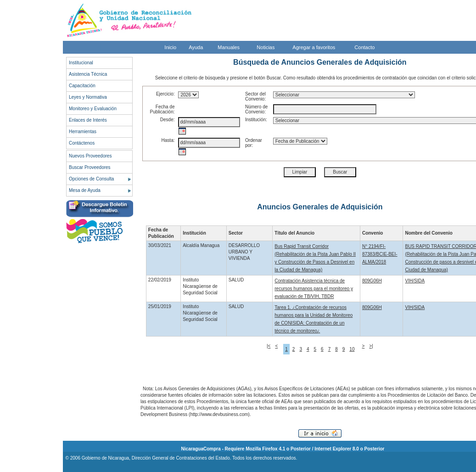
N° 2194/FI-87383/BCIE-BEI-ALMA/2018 (380, 254)
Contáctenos (82, 143)
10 (352, 349)
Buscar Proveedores (90, 167)
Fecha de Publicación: (162, 109)
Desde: (168, 120)
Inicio (170, 47)
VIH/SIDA (415, 281)
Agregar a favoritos (314, 47)
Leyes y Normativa (88, 97)
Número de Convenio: (256, 109)
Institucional (81, 63)
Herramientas (83, 132)
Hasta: (168, 140)
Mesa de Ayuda (85, 190)
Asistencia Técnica (88, 74)
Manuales (229, 47)
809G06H (372, 281)
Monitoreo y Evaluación (93, 109)
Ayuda (196, 47)
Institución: (256, 120)
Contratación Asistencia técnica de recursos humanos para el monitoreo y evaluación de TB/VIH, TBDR (314, 289)
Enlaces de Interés (88, 120)
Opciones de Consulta (91, 179)
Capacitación (82, 86)
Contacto (364, 47)
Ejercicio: (165, 94)
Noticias (266, 47)
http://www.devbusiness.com (219, 414)
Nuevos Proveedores (90, 156)
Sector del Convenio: (255, 96)
